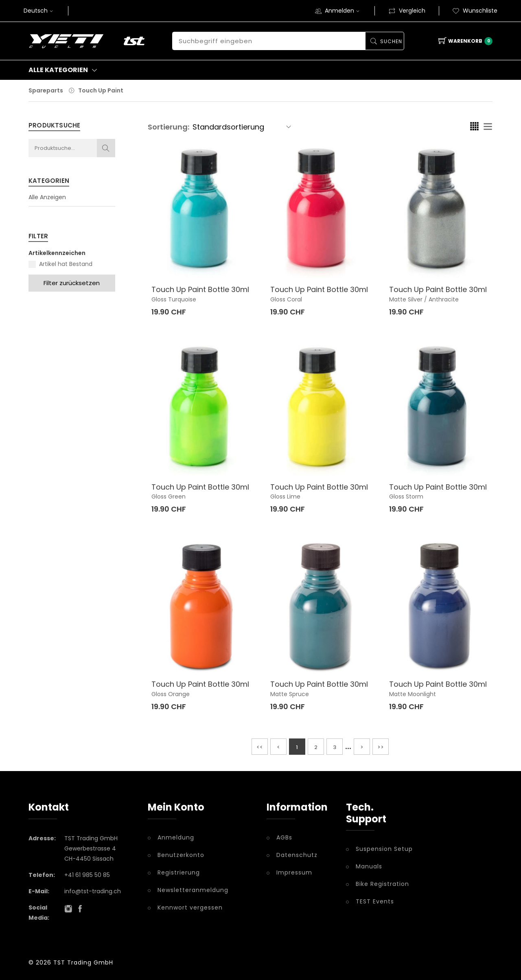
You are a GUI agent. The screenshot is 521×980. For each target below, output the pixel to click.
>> (381, 747)
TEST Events (375, 901)
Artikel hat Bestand (66, 264)
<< (260, 747)
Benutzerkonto (181, 855)
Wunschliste (475, 11)
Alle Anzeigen (47, 197)
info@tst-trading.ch (93, 891)
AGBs (284, 837)
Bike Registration (382, 884)
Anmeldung (176, 837)
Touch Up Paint (101, 90)
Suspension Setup (384, 849)
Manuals (369, 866)
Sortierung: (169, 127)
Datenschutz (297, 855)
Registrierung (179, 872)
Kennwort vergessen (190, 907)
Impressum (294, 872)
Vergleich (407, 11)
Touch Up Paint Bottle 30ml (200, 289)
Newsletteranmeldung (193, 890)
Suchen (391, 41)
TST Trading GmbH (83, 962)
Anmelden (343, 11)
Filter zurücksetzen (72, 283)
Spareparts (46, 90)
